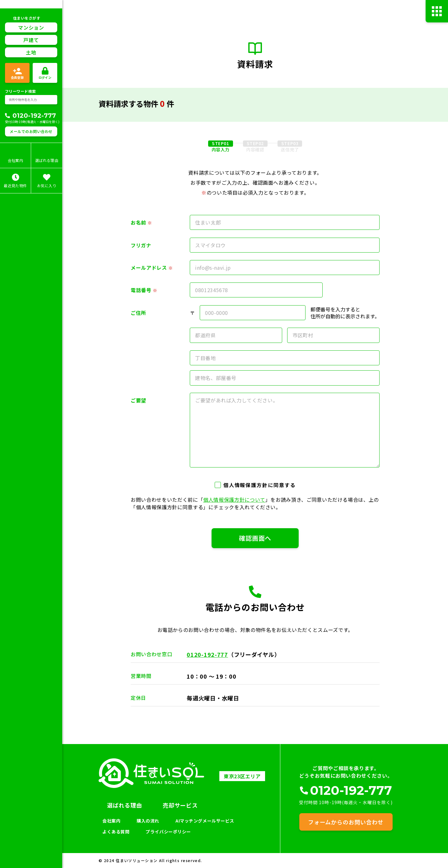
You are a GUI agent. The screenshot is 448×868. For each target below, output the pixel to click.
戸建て (31, 40)
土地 (31, 52)
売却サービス (180, 805)
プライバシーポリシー (168, 832)
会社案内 (111, 821)
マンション (31, 27)
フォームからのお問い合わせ (346, 822)
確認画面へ (255, 538)
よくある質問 (116, 832)
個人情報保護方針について (234, 500)
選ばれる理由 (124, 805)
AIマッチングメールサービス (205, 821)
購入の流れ (148, 821)
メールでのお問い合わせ (31, 131)
